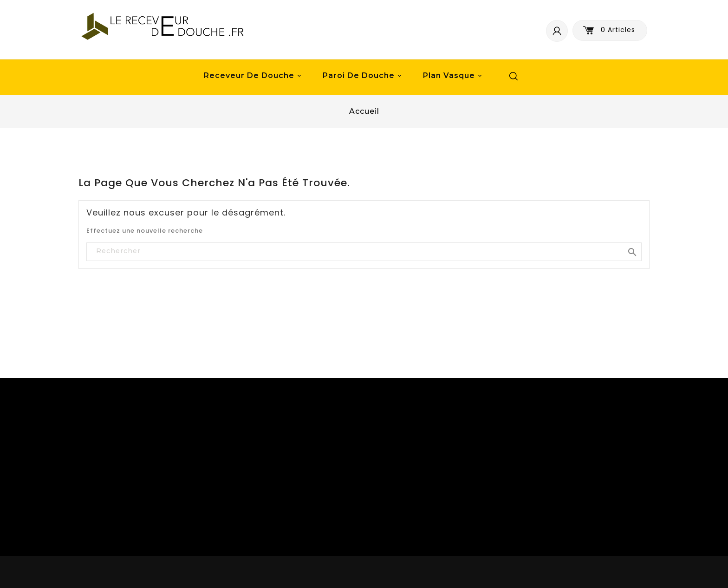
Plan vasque (454, 76)
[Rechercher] (364, 251)
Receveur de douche (254, 76)
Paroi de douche (364, 76)
